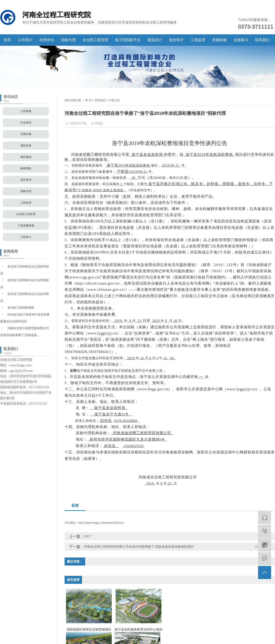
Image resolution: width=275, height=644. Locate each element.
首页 (7, 40)
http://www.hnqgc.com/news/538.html (101, 523)
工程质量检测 (26, 226)
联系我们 (262, 40)
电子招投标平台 (128, 40)
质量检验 (219, 40)
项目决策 (26, 146)
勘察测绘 (26, 168)
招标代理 (68, 40)
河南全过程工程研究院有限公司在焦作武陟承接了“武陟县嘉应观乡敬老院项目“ (139, 547)
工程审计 (26, 237)
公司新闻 (26, 111)
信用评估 (47, 40)
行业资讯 (26, 123)
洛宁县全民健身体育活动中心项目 (139, 629)
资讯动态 (100, 100)
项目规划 (26, 157)
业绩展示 (241, 40)
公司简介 (25, 40)
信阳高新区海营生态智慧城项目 (89, 629)
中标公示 (114, 100)
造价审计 (176, 40)
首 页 (88, 100)
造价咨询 (26, 180)
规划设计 (155, 40)
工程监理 (198, 40)
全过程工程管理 (95, 40)
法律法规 (26, 134)
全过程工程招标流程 (21, 308)
